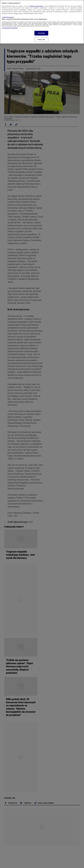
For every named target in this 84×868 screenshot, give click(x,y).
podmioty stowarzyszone (36, 6)
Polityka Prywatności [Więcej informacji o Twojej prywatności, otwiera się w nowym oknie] (8, 17)
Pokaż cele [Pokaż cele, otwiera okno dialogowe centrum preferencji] (41, 40)
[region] (42, 22)
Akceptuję (41, 33)
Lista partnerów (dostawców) (10, 28)
